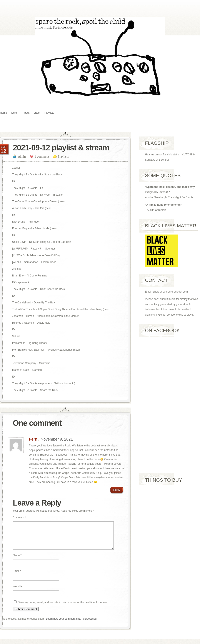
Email (17, 576)
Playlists (49, 113)
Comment (19, 518)
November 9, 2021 (57, 439)
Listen (15, 113)
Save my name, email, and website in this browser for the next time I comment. (63, 607)
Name (17, 561)
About (26, 113)
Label (37, 113)
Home (3, 113)
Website (17, 592)
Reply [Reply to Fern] (117, 490)
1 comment (42, 156)
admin (22, 156)
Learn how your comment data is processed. (72, 624)
